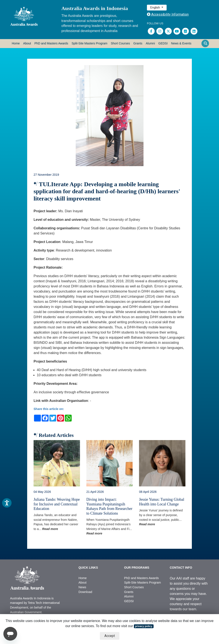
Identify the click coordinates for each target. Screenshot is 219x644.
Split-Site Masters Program (90, 43)
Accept (110, 636)
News (82, 587)
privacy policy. (144, 626)
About (27, 43)
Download (85, 592)
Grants (138, 43)
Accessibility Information (168, 14)
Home (16, 43)
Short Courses (120, 43)
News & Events (181, 43)
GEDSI (163, 43)
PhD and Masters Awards (51, 43)
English (155, 7)
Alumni (150, 43)
